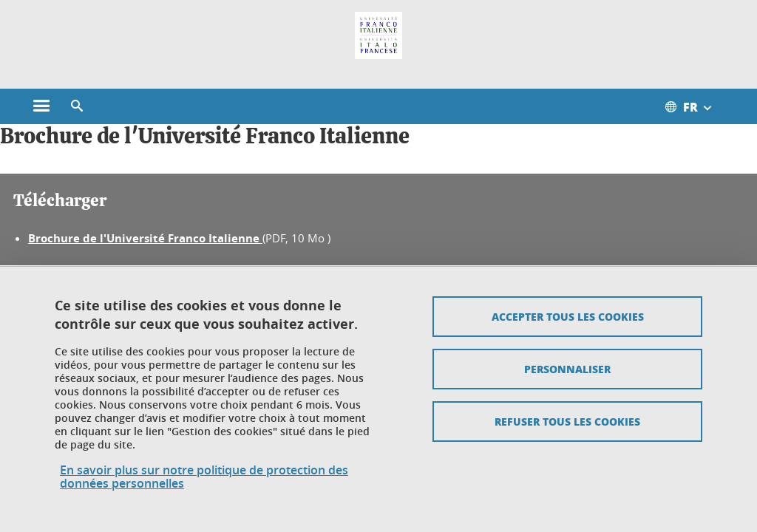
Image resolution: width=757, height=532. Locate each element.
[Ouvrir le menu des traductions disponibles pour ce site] (696, 106)
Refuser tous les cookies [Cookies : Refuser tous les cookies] (567, 421)
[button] (77, 106)
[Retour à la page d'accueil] (378, 35)
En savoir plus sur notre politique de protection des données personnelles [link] (204, 477)
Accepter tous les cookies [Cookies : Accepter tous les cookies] (568, 316)
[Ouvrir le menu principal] (41, 106)
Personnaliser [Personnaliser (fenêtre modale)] (567, 369)
